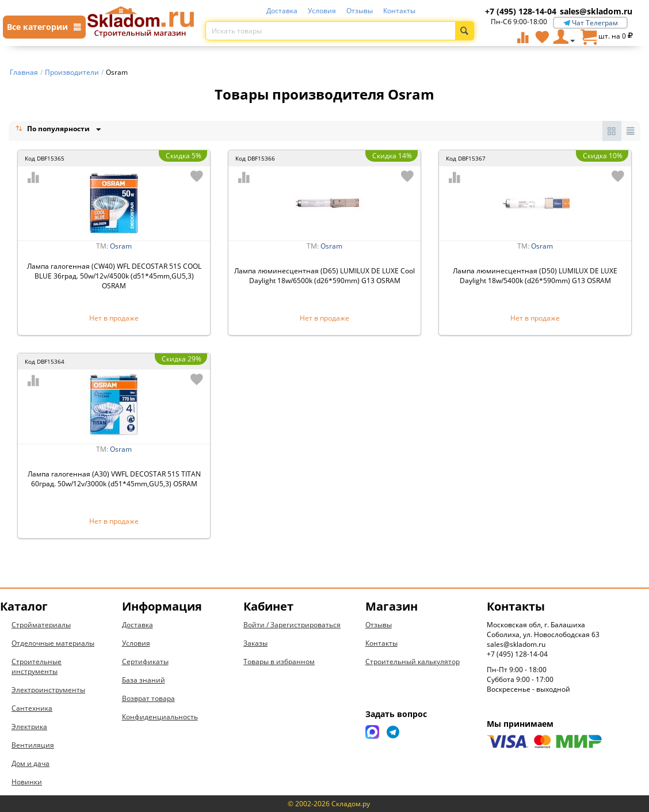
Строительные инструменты (37, 666)
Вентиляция (33, 745)
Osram (121, 246)
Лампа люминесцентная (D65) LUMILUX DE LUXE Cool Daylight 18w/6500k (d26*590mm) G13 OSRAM (324, 276)
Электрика (29, 727)
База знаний (144, 680)
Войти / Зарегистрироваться (292, 625)
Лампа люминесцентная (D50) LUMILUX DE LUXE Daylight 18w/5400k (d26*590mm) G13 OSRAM (535, 276)
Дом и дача (30, 763)
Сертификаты (145, 662)
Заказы (255, 643)
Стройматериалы (41, 625)
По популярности (54, 130)
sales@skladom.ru (596, 11)
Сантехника (32, 708)
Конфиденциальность (160, 717)
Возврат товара (148, 698)
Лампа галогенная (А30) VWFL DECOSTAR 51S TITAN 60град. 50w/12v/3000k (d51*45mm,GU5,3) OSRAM (114, 479)
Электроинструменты (48, 690)
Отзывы (360, 11)
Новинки (27, 782)
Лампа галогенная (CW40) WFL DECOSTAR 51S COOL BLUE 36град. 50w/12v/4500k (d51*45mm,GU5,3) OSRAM (114, 276)
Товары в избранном (279, 662)
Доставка (282, 11)
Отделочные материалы (53, 643)
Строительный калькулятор (413, 662)
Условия (322, 11)
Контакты (399, 11)
